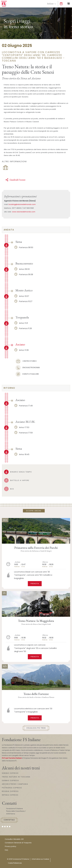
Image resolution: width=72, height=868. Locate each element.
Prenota (35, 584)
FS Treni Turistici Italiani (12, 758)
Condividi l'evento (15, 180)
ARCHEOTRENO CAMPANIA (15, 784)
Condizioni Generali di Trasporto (18, 843)
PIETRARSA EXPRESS (12, 788)
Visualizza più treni (36, 728)
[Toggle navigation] (68, 4)
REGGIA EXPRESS (10, 791)
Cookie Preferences (15, 863)
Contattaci (9, 820)
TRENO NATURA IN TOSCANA (16, 777)
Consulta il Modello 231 (14, 839)
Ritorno (9, 388)
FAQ (6, 850)
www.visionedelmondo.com (24, 212)
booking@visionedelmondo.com (22, 204)
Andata (9, 230)
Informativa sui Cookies (40, 859)
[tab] (36, 230)
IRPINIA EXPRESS (10, 795)
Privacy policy (10, 846)
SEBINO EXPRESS (10, 773)
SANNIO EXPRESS (10, 781)
